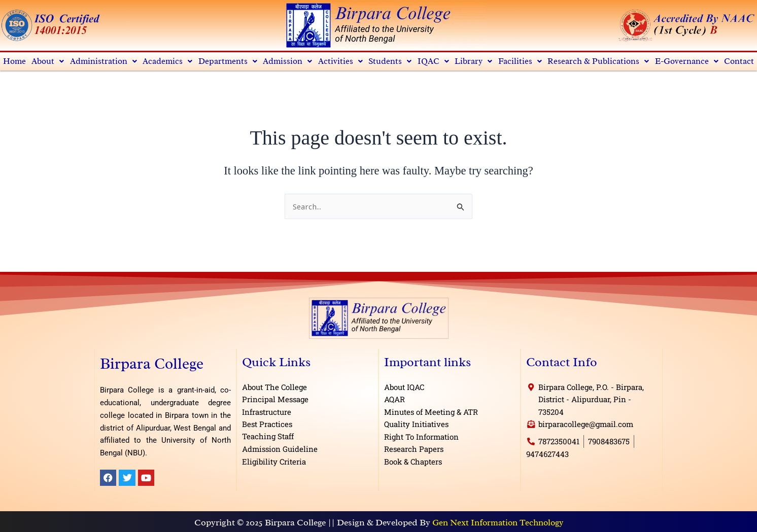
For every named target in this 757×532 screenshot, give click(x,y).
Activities (341, 62)
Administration (104, 62)
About (48, 62)
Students (391, 62)
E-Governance (686, 62)
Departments (229, 62)
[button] (48, 62)
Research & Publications (598, 62)
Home (15, 62)
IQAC (434, 62)
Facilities (520, 62)
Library (474, 62)
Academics (168, 62)
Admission (289, 62)
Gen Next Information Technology (497, 523)
